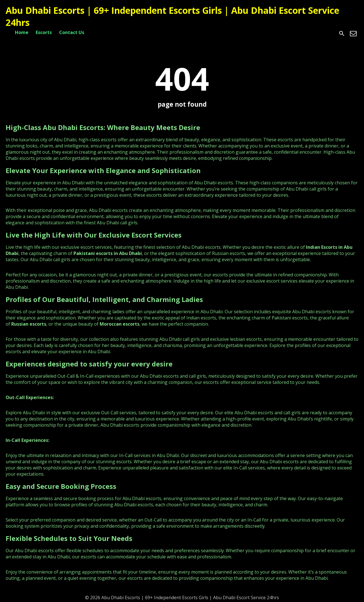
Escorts (44, 32)
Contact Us (72, 32)
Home (22, 32)
